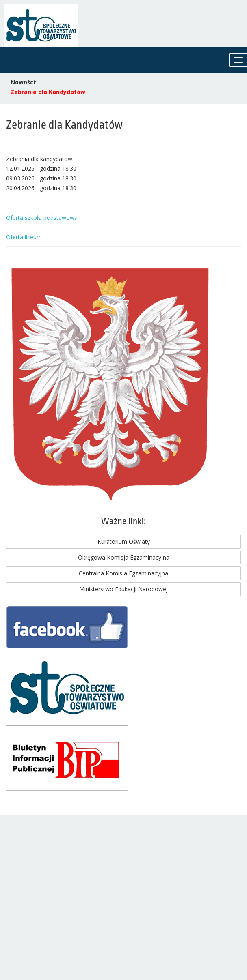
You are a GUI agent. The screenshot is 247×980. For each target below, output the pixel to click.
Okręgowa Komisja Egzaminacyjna (124, 557)
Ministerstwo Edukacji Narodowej (123, 589)
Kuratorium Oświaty (124, 541)
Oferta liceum (24, 237)
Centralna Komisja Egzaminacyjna (123, 573)
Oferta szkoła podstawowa (42, 218)
